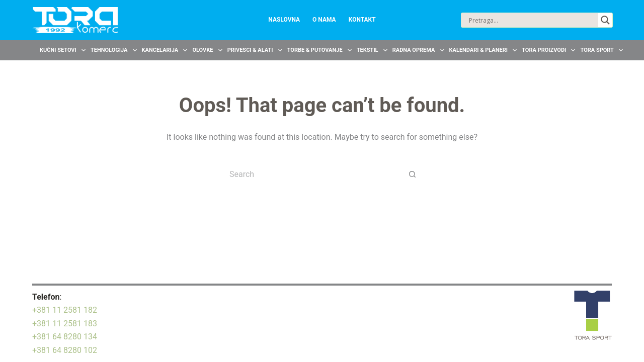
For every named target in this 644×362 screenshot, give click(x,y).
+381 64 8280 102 (65, 350)
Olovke (208, 50)
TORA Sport (603, 50)
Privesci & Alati (256, 50)
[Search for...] (312, 174)
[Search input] (532, 20)
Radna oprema (420, 50)
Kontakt (362, 20)
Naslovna (284, 20)
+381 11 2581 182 (65, 310)
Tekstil (373, 50)
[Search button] (413, 174)
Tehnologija (115, 50)
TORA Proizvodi (550, 50)
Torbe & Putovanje (321, 50)
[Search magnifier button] (605, 20)
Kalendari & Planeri (485, 50)
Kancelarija (166, 50)
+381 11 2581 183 (65, 324)
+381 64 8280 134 (65, 337)
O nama (324, 20)
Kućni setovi (64, 50)
